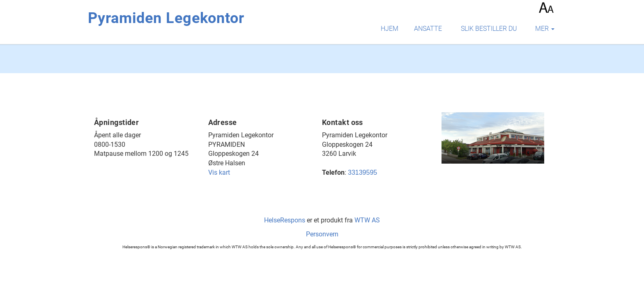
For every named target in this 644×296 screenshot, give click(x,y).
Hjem (390, 29)
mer (545, 29)
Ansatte (428, 29)
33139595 (362, 172)
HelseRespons (285, 220)
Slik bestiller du (489, 29)
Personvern (322, 234)
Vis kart (219, 172)
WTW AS (367, 220)
